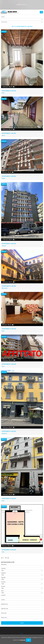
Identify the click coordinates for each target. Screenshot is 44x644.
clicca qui (23, 640)
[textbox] (22, 566)
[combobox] (21, 19)
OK (28, 640)
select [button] (42, 19)
